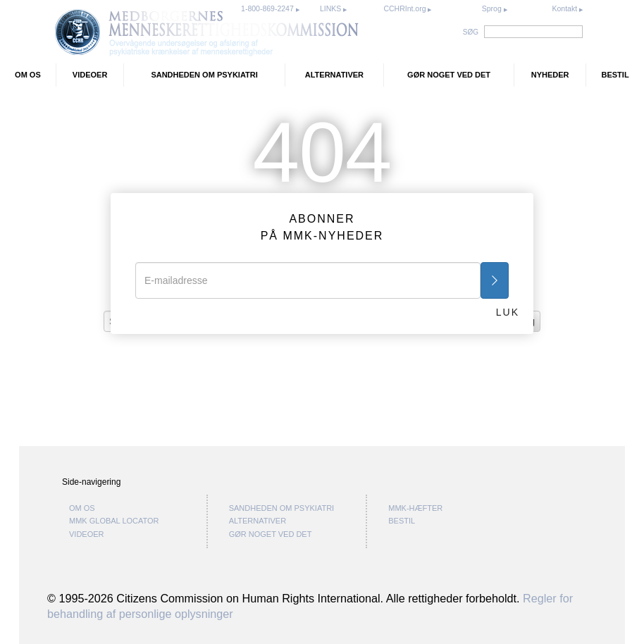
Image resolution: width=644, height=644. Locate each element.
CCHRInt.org (405, 8)
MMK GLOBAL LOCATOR (114, 521)
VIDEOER (90, 75)
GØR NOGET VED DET (449, 75)
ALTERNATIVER (334, 75)
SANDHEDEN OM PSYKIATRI (204, 75)
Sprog (492, 8)
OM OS (28, 75)
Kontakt (565, 8)
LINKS (332, 8)
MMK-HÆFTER (415, 508)
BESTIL (615, 75)
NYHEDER (550, 75)
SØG (471, 32)
